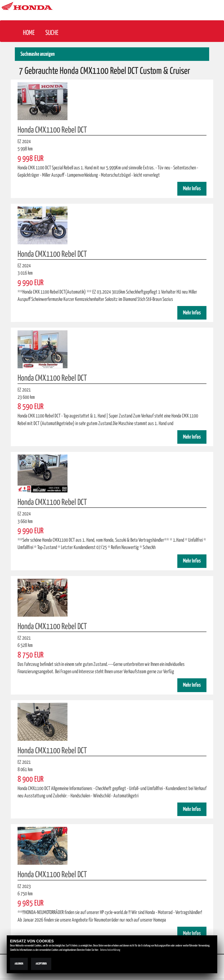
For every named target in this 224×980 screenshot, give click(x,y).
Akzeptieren (41, 964)
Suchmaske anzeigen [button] (38, 54)
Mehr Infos (192, 189)
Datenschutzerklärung (110, 950)
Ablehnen (19, 964)
